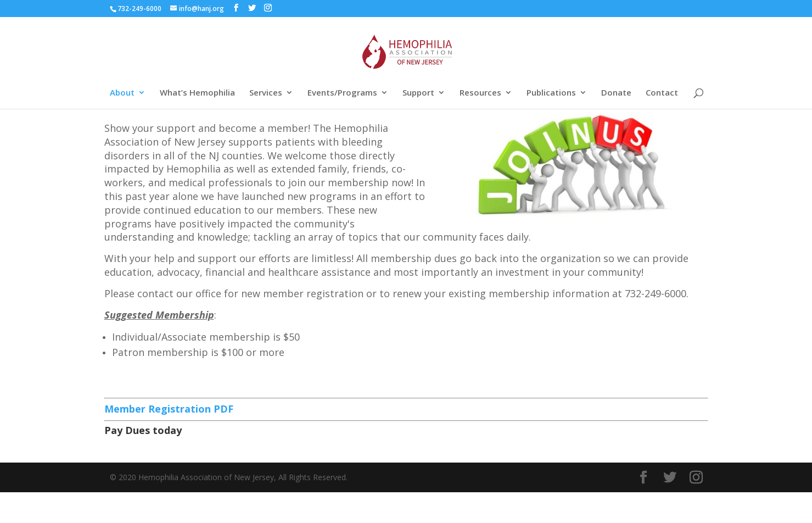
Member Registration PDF (170, 409)
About (122, 93)
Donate (616, 93)
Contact (662, 93)
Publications (551, 93)
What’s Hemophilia (197, 93)
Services (266, 93)
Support (418, 93)
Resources (480, 93)
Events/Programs (342, 93)
